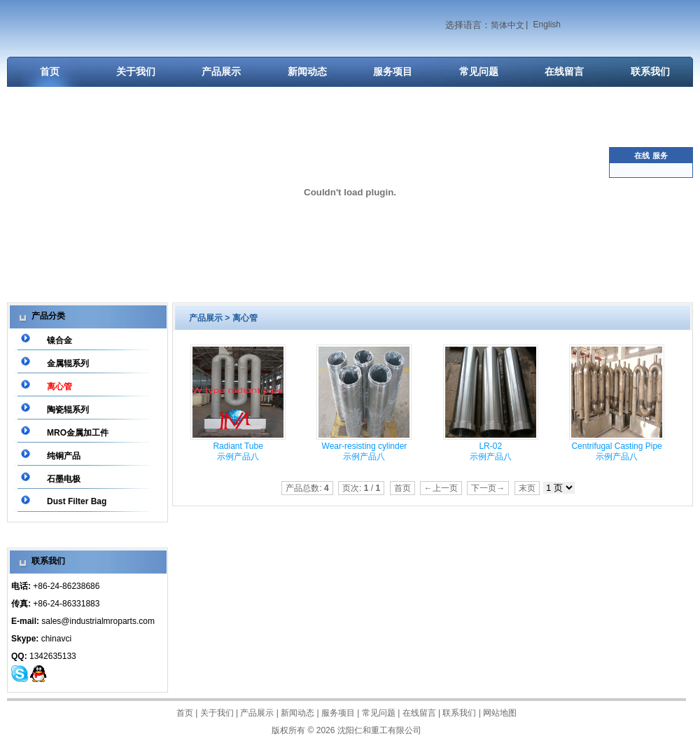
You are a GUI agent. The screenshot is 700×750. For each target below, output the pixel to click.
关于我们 (136, 71)
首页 (50, 71)
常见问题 (479, 71)
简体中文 (507, 25)
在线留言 (564, 71)
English (547, 25)
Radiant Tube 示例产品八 (238, 451)
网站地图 (500, 713)
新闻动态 (307, 71)
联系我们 (650, 71)
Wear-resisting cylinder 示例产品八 (365, 451)
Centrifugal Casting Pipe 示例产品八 (616, 451)
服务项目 (393, 71)
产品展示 (221, 71)
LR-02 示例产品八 (491, 451)
